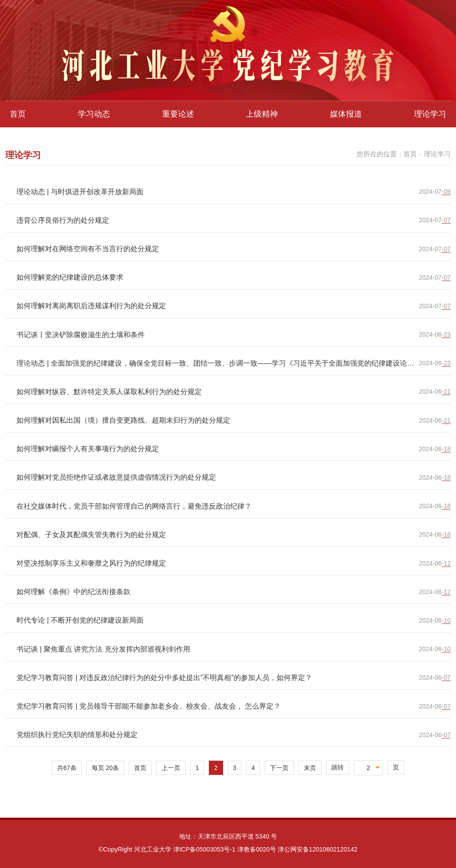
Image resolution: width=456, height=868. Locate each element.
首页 (18, 114)
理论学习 (430, 114)
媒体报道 (346, 114)
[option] (228, 50)
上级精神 (262, 114)
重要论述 (178, 114)
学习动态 (94, 114)
